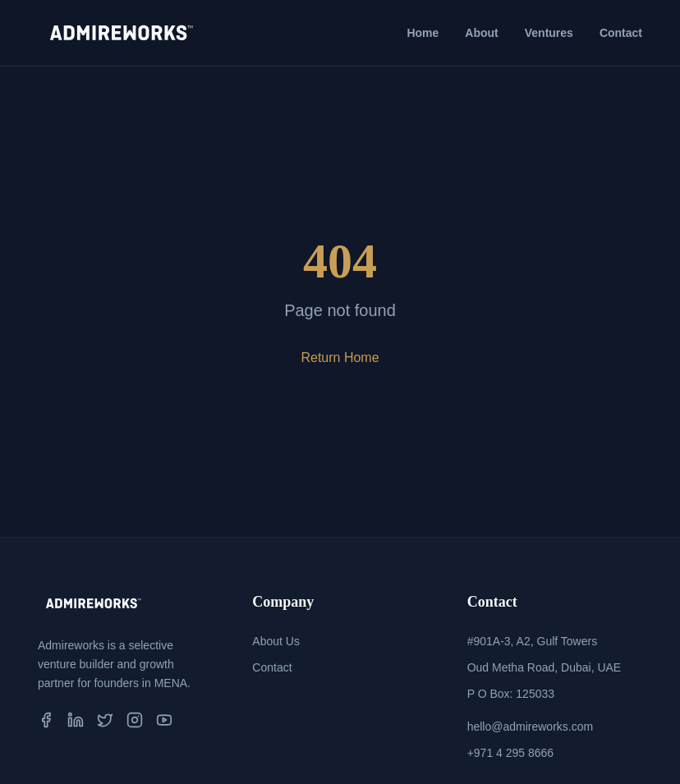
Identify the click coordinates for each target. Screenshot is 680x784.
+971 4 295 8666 (511, 753)
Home (423, 33)
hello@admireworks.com (530, 727)
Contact (621, 33)
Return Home (340, 358)
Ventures (549, 33)
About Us (276, 641)
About (481, 33)
